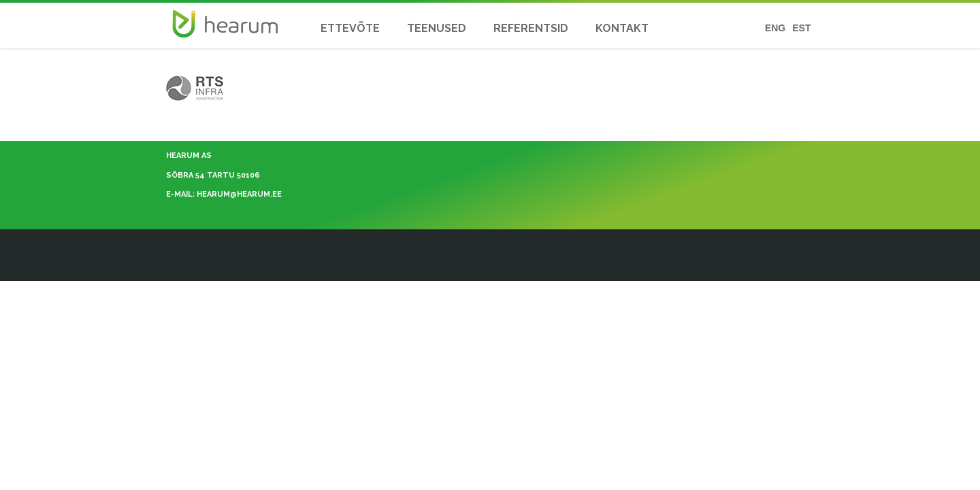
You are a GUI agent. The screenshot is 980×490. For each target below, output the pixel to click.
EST (801, 28)
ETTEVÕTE (350, 28)
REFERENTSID (531, 28)
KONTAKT (622, 28)
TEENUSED (437, 28)
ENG (775, 28)
